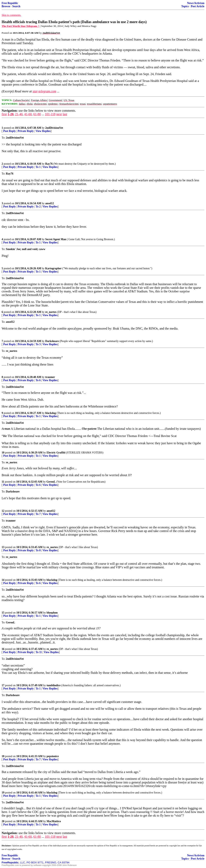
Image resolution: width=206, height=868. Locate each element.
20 (3, 821)
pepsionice (53, 756)
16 (3, 649)
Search (16, 6)
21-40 (19, 114)
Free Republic (10, 3)
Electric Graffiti (56, 453)
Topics (185, 6)
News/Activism (196, 3)
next (59, 114)
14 (3, 580)
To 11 (39, 652)
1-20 (11, 114)
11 (3, 482)
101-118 (50, 114)
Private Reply (26, 131)
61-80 (37, 114)
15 (3, 613)
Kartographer (54, 268)
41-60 (28, 114)
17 (3, 685)
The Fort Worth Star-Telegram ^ (20, 26)
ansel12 (50, 203)
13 (3, 547)
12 (3, 511)
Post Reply (9, 131)
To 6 (38, 380)
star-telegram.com (44, 91)
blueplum (52, 613)
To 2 (38, 207)
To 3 (38, 344)
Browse (6, 6)
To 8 (38, 550)
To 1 (38, 167)
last (65, 114)
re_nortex (51, 312)
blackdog (51, 413)
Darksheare (52, 341)
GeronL (51, 482)
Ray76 (49, 164)
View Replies (43, 131)
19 (3, 793)
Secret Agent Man (56, 239)
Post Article (198, 6)
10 (3, 453)
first (4, 114)
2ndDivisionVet (54, 128)
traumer (50, 377)
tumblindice (54, 685)
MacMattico (54, 821)
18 (3, 756)
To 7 (38, 514)
